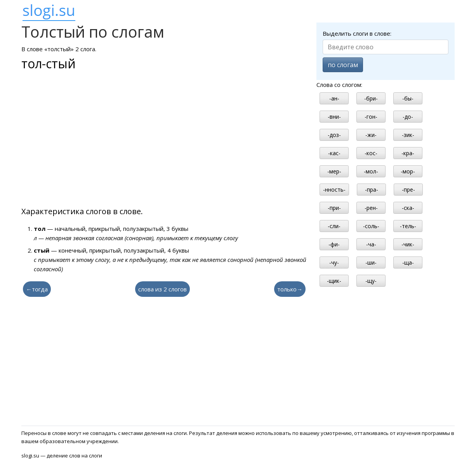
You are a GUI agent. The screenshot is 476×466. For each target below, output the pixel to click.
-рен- (371, 208)
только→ (290, 289)
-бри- (371, 98)
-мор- (408, 171)
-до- (408, 117)
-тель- (408, 226)
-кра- (408, 153)
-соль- (371, 226)
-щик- (334, 281)
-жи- (371, 135)
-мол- (371, 171)
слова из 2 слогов (162, 289)
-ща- (408, 262)
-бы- (408, 98)
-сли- (334, 226)
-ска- (408, 208)
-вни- (334, 117)
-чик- (408, 244)
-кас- (334, 153)
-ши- (371, 262)
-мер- (334, 171)
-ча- (371, 244)
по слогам (343, 65)
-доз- (334, 135)
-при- (334, 208)
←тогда (37, 289)
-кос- (371, 153)
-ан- (334, 98)
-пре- (408, 190)
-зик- (408, 135)
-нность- (334, 190)
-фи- (334, 244)
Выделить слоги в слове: (357, 33)
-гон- (371, 117)
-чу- (334, 262)
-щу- (371, 281)
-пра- (372, 190)
